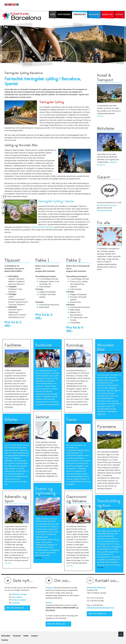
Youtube (5, 640)
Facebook (17, 636)
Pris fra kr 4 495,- (75, 329)
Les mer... (101, 116)
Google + (35, 636)
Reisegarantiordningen (108, 205)
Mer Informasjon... (57, 624)
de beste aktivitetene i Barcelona (42, 227)
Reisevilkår (6, 636)
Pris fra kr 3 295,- (44, 316)
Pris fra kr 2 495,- (13, 324)
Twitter (26, 636)
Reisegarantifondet (104, 210)
